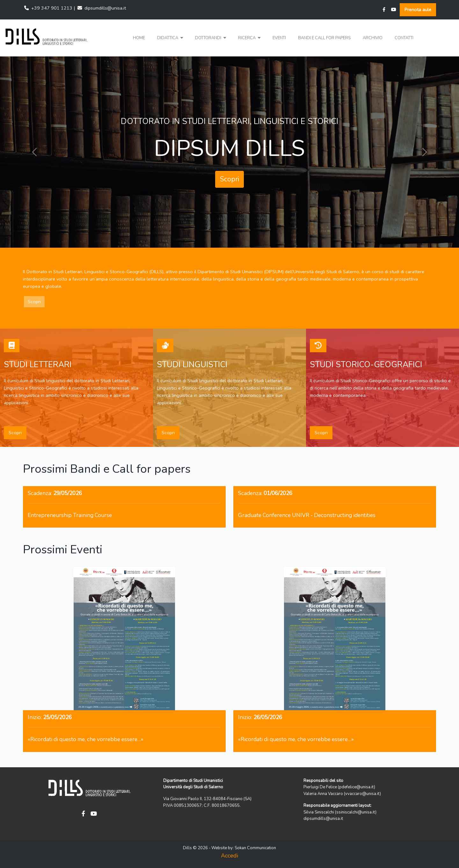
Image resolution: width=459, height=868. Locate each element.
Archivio (373, 38)
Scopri (229, 179)
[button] (170, 38)
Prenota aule (418, 10)
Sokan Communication (255, 848)
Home (139, 38)
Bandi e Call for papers (324, 38)
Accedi (229, 856)
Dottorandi (211, 38)
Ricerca (249, 38)
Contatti (404, 38)
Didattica (170, 38)
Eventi (279, 38)
